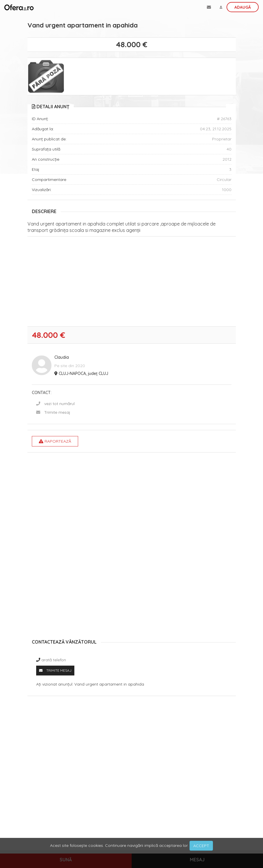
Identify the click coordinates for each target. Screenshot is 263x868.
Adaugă (243, 7)
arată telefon (54, 660)
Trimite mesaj (57, 412)
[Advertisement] (132, 283)
